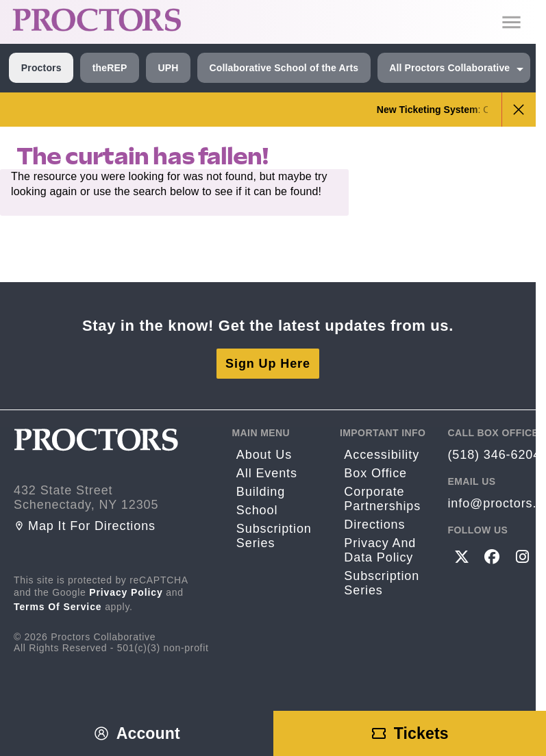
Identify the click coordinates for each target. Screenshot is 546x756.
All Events (267, 473)
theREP (110, 68)
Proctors (41, 68)
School (257, 510)
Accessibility (382, 455)
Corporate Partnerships (382, 499)
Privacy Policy (126, 592)
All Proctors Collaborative (449, 68)
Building (261, 492)
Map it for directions (85, 526)
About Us (264, 455)
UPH (168, 68)
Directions (374, 525)
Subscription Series (274, 536)
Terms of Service (58, 607)
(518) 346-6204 (494, 455)
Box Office (375, 473)
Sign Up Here (268, 364)
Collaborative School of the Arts (284, 68)
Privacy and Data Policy (380, 550)
